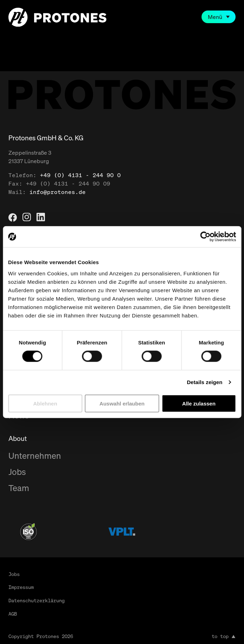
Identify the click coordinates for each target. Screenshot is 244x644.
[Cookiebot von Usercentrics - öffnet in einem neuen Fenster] (205, 237)
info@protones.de (58, 192)
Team (19, 488)
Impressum (21, 587)
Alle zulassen (199, 403)
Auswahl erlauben (122, 403)
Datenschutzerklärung (37, 600)
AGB (13, 614)
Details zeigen (205, 382)
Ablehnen (45, 403)
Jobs (17, 472)
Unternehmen (35, 456)
